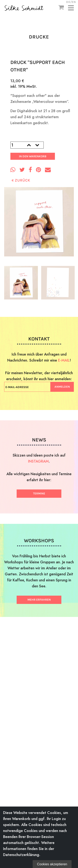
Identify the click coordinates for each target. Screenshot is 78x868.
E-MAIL (64, 360)
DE (68, 2)
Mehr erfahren (39, 600)
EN (74, 2)
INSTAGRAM (38, 461)
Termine (39, 494)
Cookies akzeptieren (52, 864)
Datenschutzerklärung (21, 855)
